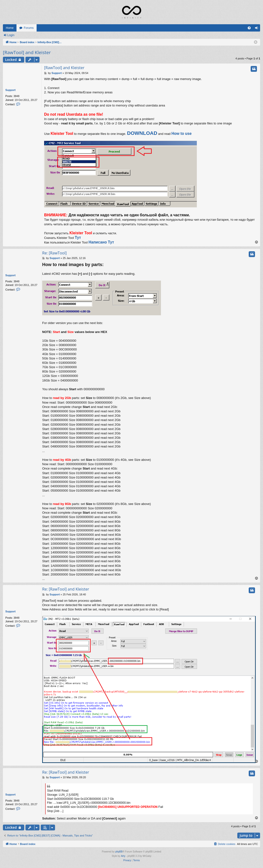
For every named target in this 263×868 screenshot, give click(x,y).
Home (10, 28)
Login (11, 35)
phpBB (119, 852)
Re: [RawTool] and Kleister (66, 589)
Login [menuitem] (258, 29)
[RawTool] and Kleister (27, 52)
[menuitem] (249, 28)
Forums (29, 28)
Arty (123, 856)
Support (10, 90)
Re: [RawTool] (54, 253)
